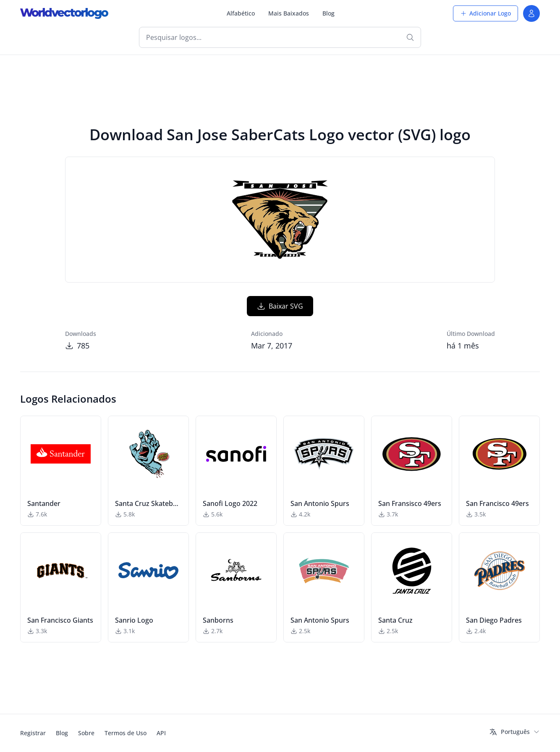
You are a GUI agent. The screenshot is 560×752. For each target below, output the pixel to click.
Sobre (86, 733)
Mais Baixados (289, 13)
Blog (328, 13)
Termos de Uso (126, 733)
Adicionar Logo (485, 13)
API (161, 733)
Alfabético (241, 13)
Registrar (33, 733)
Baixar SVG (280, 306)
